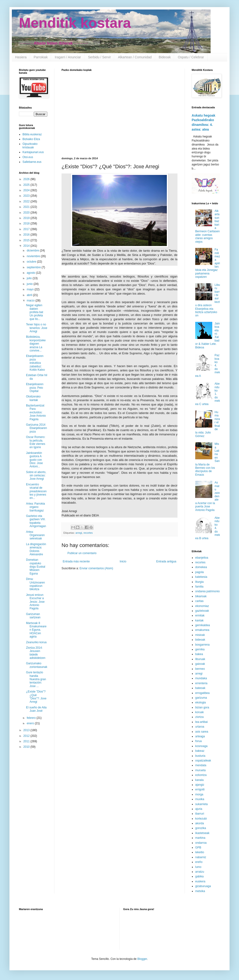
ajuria (199, 809)
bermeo (200, 669)
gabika (199, 876)
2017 (27, 229)
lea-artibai (201, 722)
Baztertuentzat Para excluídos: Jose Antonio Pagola (36, 412)
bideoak (200, 640)
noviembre (34, 256)
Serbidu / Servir (99, 57)
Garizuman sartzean (33, 616)
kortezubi (201, 819)
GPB (198, 848)
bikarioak (201, 596)
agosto (31, 273)
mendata (201, 765)
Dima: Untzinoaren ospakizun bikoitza (35, 584)
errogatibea (202, 693)
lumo (198, 867)
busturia (200, 756)
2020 (27, 213)
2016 (27, 235)
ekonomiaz (202, 606)
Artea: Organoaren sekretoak (35, 535)
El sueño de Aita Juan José (36, 709)
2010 (27, 747)
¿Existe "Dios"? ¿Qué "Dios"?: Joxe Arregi (36, 697)
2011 (27, 741)
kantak (199, 620)
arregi (79, 533)
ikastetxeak (202, 833)
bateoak (200, 688)
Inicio (123, 561)
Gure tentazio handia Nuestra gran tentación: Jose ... (36, 679)
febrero (32, 718)
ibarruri (200, 814)
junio (30, 284)
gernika (200, 649)
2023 (27, 196)
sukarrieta (201, 804)
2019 (27, 218)
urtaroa (200, 727)
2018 (27, 223)
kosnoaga (201, 746)
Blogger (142, 959)
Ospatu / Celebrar (191, 57)
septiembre (34, 267)
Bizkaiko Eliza (31, 139)
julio (30, 278)
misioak (200, 635)
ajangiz (200, 785)
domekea (201, 567)
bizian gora (202, 707)
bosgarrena (202, 645)
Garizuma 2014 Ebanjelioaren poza (36, 428)
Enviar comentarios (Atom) (96, 568)
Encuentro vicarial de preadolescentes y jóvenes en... (36, 491)
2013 (27, 730)
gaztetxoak (202, 611)
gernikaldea (203, 625)
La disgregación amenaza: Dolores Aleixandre (36, 549)
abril (30, 295)
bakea (199, 654)
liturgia (199, 582)
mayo (31, 289)
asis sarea (202, 732)
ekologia (201, 702)
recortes (88, 533)
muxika (200, 799)
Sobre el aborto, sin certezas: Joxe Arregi (36, 476)
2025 (27, 185)
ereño (199, 862)
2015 (27, 240)
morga (199, 794)
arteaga (200, 736)
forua (198, 741)
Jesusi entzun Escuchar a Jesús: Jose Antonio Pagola (35, 602)
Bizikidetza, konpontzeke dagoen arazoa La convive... (36, 344)
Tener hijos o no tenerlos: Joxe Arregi (37, 328)
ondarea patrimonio (207, 591)
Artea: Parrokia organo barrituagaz (35, 507)
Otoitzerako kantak (33, 398)
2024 (27, 190)
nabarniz (201, 857)
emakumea (202, 630)
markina (200, 838)
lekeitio (200, 852)
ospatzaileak (203, 761)
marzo (31, 301)
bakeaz (200, 751)
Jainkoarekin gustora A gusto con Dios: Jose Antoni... (34, 460)
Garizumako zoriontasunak (37, 665)
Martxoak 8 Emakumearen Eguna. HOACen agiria (36, 630)
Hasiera (21, 57)
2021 (27, 207)
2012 (27, 736)
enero (31, 723)
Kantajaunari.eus (33, 152)
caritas (199, 601)
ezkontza (201, 775)
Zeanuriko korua (36, 642)
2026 (27, 179)
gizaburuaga (203, 886)
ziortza (199, 717)
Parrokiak (41, 57)
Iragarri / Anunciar (68, 57)
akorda (200, 823)
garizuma (201, 698)
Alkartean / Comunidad (135, 57)
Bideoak (165, 57)
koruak (199, 712)
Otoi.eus (28, 157)
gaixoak (200, 664)
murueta (200, 770)
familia (199, 587)
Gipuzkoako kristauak (30, 146)
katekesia (201, 577)
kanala (199, 780)
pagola (199, 572)
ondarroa (201, 843)
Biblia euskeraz (32, 134)
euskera (200, 881)
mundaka (201, 678)
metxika (200, 891)
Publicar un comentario (82, 553)
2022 (27, 201)
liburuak (200, 659)
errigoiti (200, 789)
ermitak (200, 615)
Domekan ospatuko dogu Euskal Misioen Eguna (36, 567)
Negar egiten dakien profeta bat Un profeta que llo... (35, 312)
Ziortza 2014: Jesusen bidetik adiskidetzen (36, 653)
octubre (32, 262)
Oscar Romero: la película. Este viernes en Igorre (36, 442)
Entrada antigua (166, 561)
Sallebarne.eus (32, 162)
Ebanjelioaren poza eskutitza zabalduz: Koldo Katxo (35, 363)
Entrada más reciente (76, 561)
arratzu (200, 872)
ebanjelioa (202, 558)
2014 (27, 246)
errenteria (201, 683)
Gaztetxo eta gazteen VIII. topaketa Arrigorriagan (36, 521)
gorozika (201, 828)
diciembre (33, 251)
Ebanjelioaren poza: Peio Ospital (35, 388)
